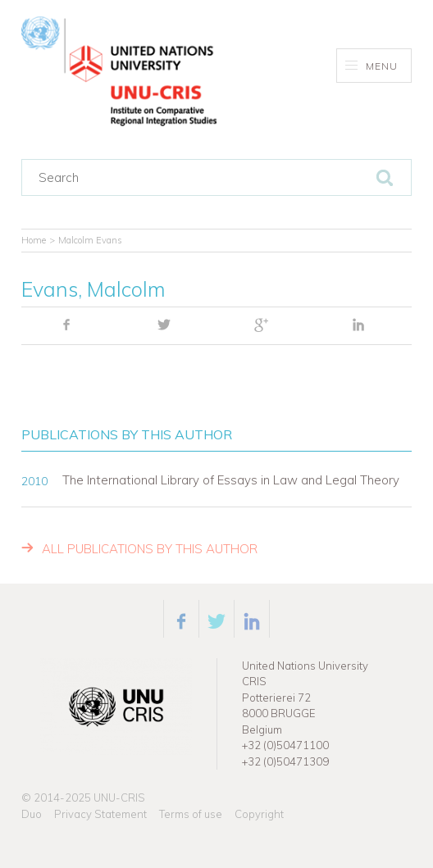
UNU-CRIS (119, 798)
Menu (372, 66)
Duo (32, 814)
